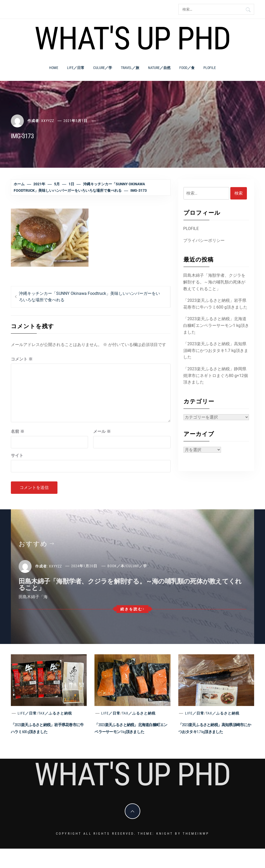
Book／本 (116, 566)
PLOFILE (210, 68)
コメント (22, 359)
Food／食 (187, 68)
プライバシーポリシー (204, 240)
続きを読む (133, 609)
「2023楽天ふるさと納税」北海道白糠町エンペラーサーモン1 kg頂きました (216, 325)
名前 (18, 431)
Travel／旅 (130, 68)
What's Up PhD (132, 39)
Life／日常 (76, 68)
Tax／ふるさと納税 (55, 713)
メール (102, 431)
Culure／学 (103, 68)
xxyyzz (48, 121)
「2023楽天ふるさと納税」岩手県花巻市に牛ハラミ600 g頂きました (215, 304)
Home (54, 68)
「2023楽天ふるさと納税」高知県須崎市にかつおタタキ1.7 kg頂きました (216, 350)
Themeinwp (196, 834)
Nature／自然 (159, 68)
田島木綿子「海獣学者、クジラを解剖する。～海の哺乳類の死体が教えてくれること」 (214, 282)
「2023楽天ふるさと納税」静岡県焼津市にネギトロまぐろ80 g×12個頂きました (216, 375)
